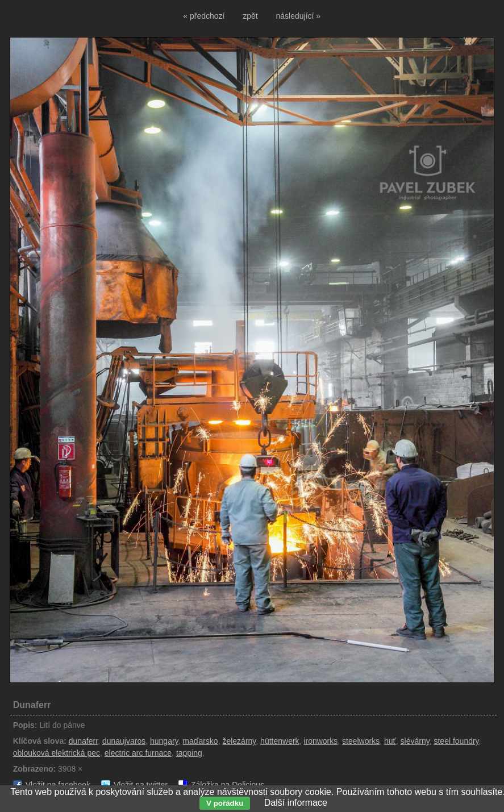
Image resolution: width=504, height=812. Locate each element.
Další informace (296, 803)
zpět (250, 16)
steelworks (361, 741)
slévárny (415, 741)
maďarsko (200, 741)
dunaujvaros (124, 741)
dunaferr (83, 741)
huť (390, 741)
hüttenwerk (280, 741)
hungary (164, 741)
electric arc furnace (138, 753)
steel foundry (456, 741)
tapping (189, 753)
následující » (299, 16)
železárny (239, 741)
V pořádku (225, 803)
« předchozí (204, 16)
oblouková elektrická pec (57, 753)
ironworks (320, 741)
